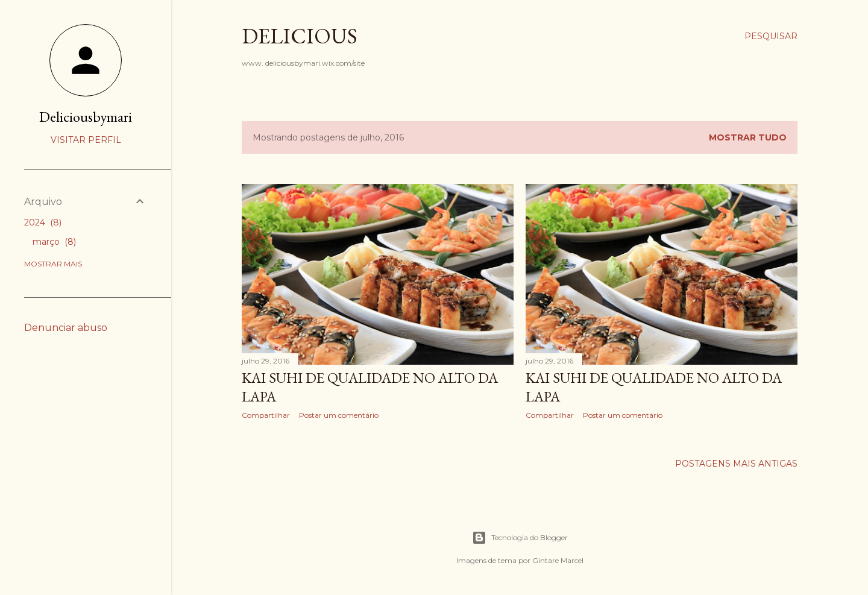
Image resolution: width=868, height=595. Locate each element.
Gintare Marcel (558, 560)
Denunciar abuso (66, 328)
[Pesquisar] (771, 36)
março (54, 242)
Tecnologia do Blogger (520, 538)
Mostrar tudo (748, 137)
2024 (43, 222)
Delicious (300, 36)
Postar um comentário (339, 415)
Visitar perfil (86, 140)
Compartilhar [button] (266, 415)
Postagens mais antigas (736, 464)
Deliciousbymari (86, 117)
